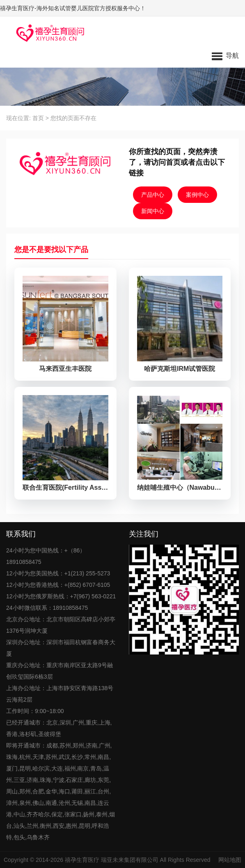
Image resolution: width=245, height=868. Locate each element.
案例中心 (197, 195)
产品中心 (153, 195)
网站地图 (230, 860)
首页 (38, 118)
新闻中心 (153, 211)
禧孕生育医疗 (82, 860)
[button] (225, 55)
